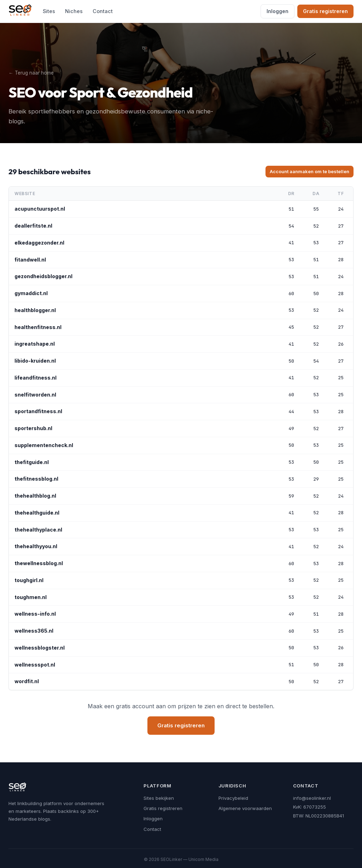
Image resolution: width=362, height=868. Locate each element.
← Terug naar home (31, 73)
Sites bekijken (159, 798)
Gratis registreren (325, 11)
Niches (74, 11)
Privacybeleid (233, 798)
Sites (49, 11)
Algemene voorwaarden (245, 808)
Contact (103, 11)
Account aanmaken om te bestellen (310, 171)
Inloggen (278, 11)
